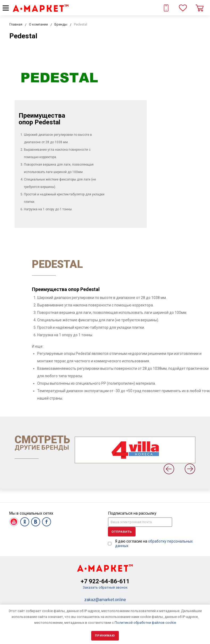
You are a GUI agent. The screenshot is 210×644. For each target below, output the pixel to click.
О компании (38, 24)
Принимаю (105, 636)
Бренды (61, 24)
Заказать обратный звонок (105, 587)
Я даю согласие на (154, 543)
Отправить (122, 532)
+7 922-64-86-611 (105, 581)
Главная (16, 24)
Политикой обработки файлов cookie (145, 623)
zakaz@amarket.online (105, 600)
